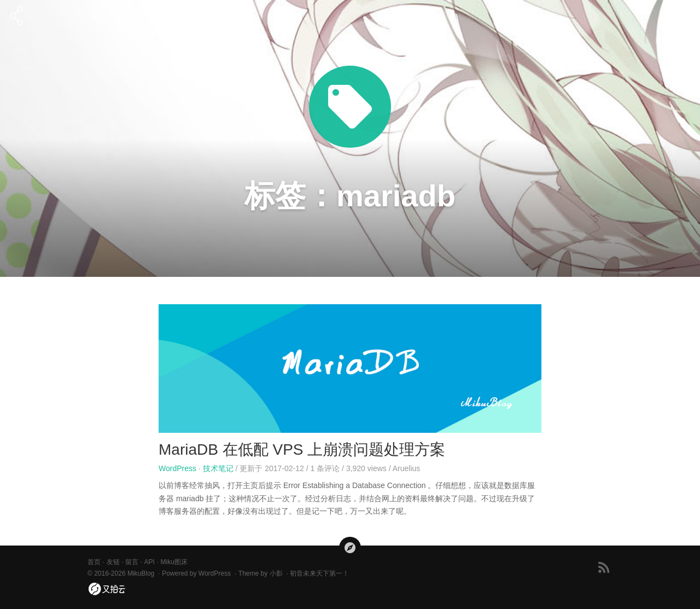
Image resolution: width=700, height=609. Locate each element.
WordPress (177, 468)
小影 (276, 573)
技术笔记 (218, 468)
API (150, 562)
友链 (113, 562)
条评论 (325, 468)
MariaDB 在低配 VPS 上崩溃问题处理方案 (302, 449)
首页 (94, 562)
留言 (132, 562)
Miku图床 (174, 562)
